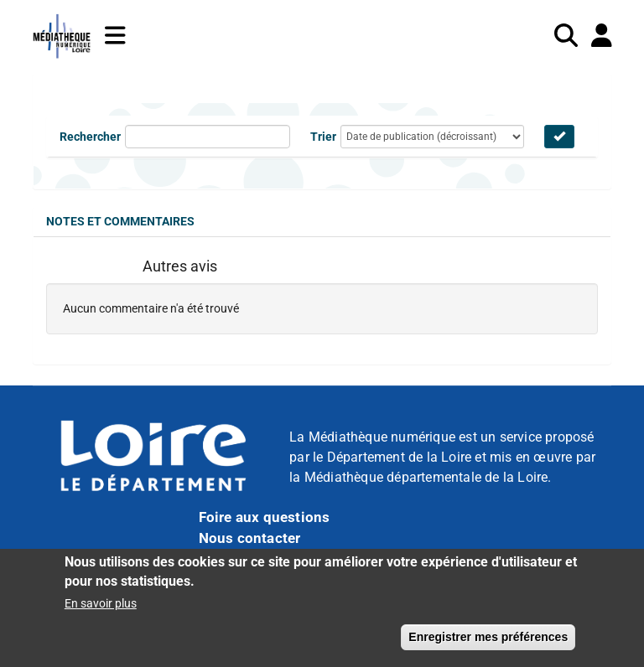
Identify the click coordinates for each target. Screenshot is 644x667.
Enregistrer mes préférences (488, 644)
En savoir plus (101, 611)
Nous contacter (250, 538)
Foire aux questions (265, 517)
